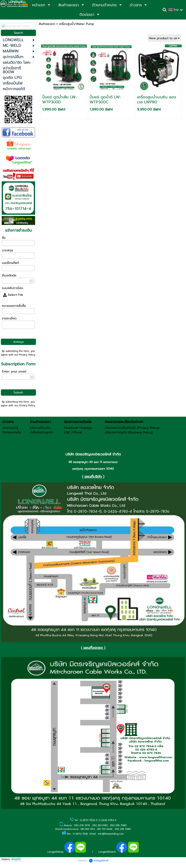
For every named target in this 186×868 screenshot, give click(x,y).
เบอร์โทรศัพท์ (11, 263)
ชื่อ (4, 238)
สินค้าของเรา (47, 24)
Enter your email (14, 371)
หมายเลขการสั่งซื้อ (14, 306)
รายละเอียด (9, 318)
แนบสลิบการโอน (13, 288)
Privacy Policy (27, 355)
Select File (13, 295)
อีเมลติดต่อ (9, 276)
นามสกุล (7, 250)
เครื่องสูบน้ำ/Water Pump (77, 24)
